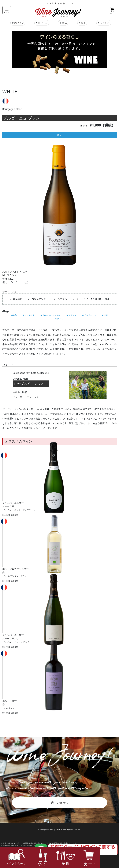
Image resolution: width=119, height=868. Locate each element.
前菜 (83, 23)
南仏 (64, 23)
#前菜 (105, 315)
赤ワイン (19, 23)
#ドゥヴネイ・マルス (51, 315)
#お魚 (14, 315)
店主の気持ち (59, 803)
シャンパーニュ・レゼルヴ (16, 642)
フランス (105, 23)
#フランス (72, 315)
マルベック (9, 708)
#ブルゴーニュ (89, 315)
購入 (60, 135)
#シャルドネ (29, 315)
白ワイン (43, 23)
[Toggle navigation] (7, 10)
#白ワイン (59, 318)
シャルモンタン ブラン (15, 576)
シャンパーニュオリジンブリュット (21, 510)
